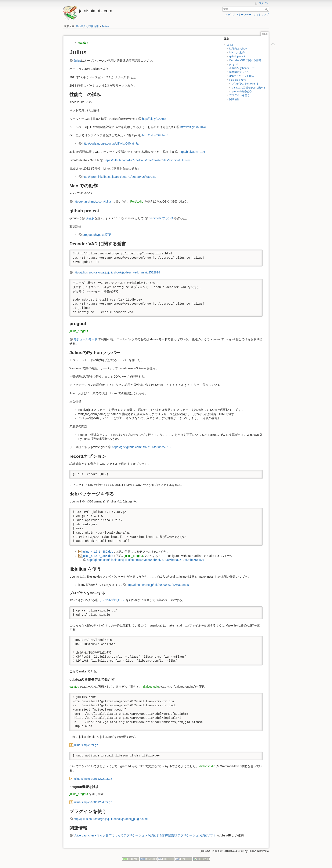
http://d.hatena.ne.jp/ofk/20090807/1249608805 (158, 585)
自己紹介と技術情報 (87, 26)
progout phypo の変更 (97, 235)
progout (234, 64)
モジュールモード (86, 339)
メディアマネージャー (238, 15)
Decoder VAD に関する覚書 (245, 60)
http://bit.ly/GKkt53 (154, 119)
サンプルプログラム (112, 600)
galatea (83, 43)
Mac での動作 (237, 52)
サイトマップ (261, 15)
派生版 (90, 218)
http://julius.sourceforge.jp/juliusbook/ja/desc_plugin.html (111, 819)
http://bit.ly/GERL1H (192, 152)
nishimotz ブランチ (161, 218)
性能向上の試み (238, 49)
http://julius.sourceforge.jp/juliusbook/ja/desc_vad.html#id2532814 (117, 272)
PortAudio (137, 201)
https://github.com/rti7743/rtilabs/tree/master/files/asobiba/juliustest (148, 160)
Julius (105, 26)
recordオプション (239, 72)
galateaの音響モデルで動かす (249, 88)
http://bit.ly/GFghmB (155, 135)
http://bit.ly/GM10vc (193, 127)
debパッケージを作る (242, 76)
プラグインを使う (239, 95)
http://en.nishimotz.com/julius (93, 201)
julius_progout (79, 331)
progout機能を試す (243, 91)
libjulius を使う (238, 80)
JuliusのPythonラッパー (243, 68)
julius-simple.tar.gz (86, 745)
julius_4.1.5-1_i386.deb (98, 552)
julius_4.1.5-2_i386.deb (98, 556)
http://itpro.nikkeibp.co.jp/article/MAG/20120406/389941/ (120, 177)
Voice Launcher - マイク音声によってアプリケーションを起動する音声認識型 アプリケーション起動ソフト (145, 835)
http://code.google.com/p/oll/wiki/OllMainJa (111, 144)
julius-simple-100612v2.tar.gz (93, 779)
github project (237, 57)
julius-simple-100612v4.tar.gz (93, 802)
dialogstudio (151, 687)
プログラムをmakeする (245, 84)
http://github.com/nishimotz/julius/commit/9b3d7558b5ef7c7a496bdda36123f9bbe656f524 (146, 560)
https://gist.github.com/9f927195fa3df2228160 (142, 447)
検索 (267, 9)
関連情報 (234, 99)
